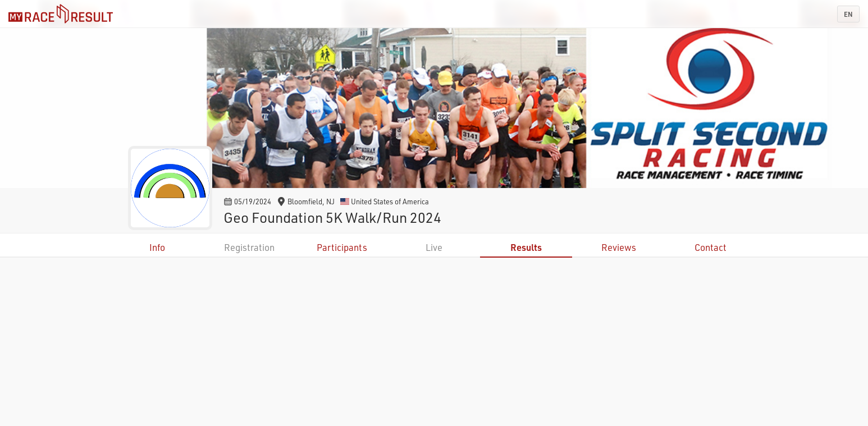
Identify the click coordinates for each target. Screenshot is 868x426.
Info (157, 247)
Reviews (619, 247)
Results (526, 247)
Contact (711, 247)
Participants (342, 247)
